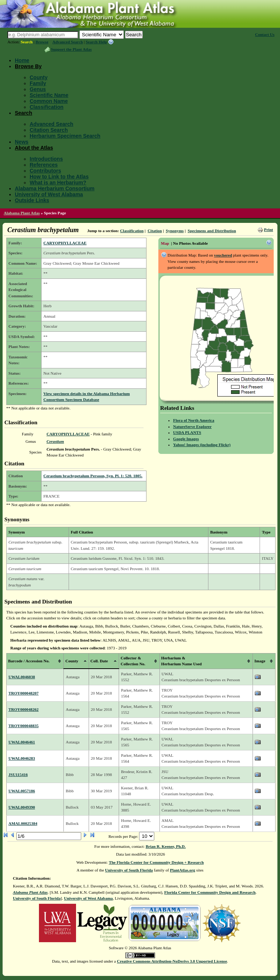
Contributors (45, 171)
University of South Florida (129, 870)
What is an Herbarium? (58, 183)
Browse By (28, 66)
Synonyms (175, 231)
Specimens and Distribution (212, 231)
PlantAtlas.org (182, 870)
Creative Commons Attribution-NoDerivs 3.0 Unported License (172, 961)
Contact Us (265, 34)
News (22, 142)
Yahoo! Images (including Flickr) (202, 445)
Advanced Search (67, 42)
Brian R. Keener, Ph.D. (166, 846)
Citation (155, 231)
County (39, 77)
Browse (42, 42)
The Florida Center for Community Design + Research (156, 862)
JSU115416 (18, 775)
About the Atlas (34, 148)
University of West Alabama (49, 194)
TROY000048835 (24, 726)
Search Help (96, 42)
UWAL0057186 (22, 791)
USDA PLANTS (187, 432)
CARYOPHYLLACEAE (65, 243)
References (44, 165)
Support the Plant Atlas (71, 49)
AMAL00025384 (23, 823)
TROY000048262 (24, 709)
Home (22, 60)
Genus (38, 89)
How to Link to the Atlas (59, 177)
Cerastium (55, 441)
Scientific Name (49, 95)
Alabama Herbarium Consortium (55, 188)
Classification (47, 107)
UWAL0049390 (22, 807)
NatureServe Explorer (192, 427)
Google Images (186, 439)
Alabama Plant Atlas (22, 213)
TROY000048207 (24, 693)
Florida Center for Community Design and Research (210, 892)
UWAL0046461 (22, 742)
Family (38, 83)
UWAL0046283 (22, 758)
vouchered (223, 255)
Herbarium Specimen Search (65, 136)
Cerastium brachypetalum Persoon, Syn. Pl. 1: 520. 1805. (93, 476)
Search (27, 42)
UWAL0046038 (22, 677)
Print (269, 230)
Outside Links (32, 200)
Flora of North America (194, 420)
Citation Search (49, 130)
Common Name (49, 101)
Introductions (46, 159)
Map (165, 243)
